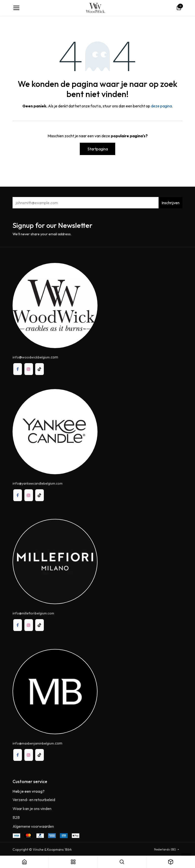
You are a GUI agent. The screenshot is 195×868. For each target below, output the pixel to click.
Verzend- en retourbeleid (34, 800)
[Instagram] (29, 369)
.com (37, 743)
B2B (16, 817)
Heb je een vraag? (29, 791)
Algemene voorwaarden (33, 826)
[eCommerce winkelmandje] (179, 8)
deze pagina (161, 106)
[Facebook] (18, 369)
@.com (35, 357)
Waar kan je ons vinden (32, 809)
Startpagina (98, 149)
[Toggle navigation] (16, 8)
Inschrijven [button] (171, 203)
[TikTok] (40, 369)
